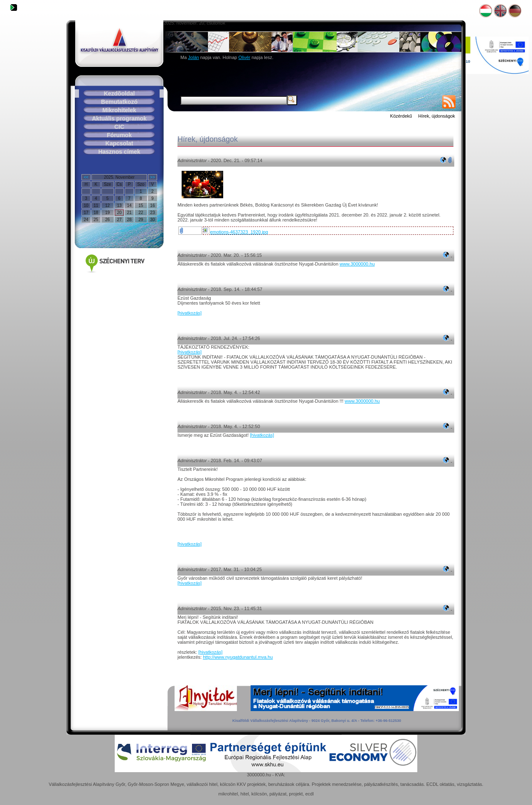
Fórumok (119, 135)
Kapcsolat (119, 143)
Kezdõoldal (119, 94)
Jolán (193, 57)
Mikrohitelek (119, 110)
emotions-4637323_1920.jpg (235, 232)
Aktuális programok (119, 118)
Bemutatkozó (119, 102)
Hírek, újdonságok (437, 116)
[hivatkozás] (190, 313)
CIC (119, 127)
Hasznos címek (119, 152)
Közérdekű (401, 116)
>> (153, 177)
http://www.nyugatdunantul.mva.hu (238, 657)
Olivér (244, 57)
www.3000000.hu (357, 264)
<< (86, 177)
